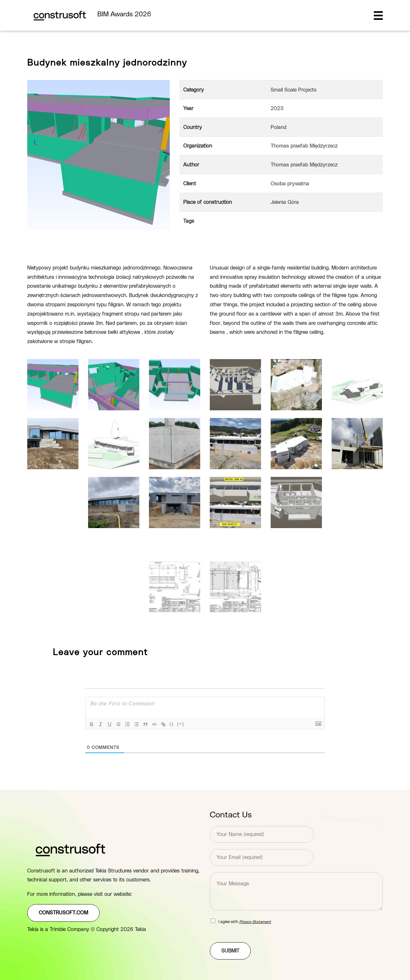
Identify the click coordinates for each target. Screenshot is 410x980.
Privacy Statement (255, 922)
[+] (181, 724)
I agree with (245, 922)
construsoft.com (63, 913)
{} (172, 724)
